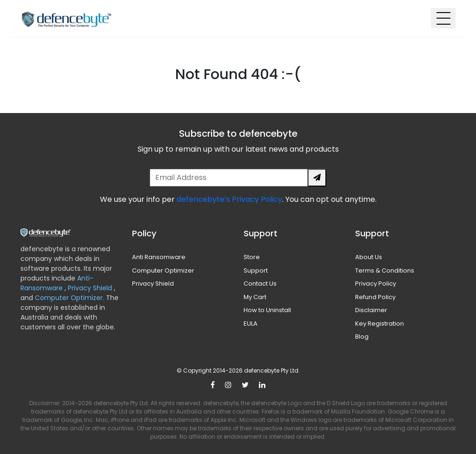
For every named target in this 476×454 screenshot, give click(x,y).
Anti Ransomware (159, 257)
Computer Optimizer (163, 270)
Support (256, 270)
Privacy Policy (376, 284)
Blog (362, 337)
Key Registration (380, 324)
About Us (369, 257)
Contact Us (260, 284)
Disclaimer (371, 310)
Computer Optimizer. (69, 298)
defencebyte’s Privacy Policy (229, 199)
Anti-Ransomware (57, 283)
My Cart (255, 297)
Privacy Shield (91, 288)
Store (252, 257)
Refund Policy (375, 297)
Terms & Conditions (385, 270)
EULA (251, 324)
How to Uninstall (267, 310)
